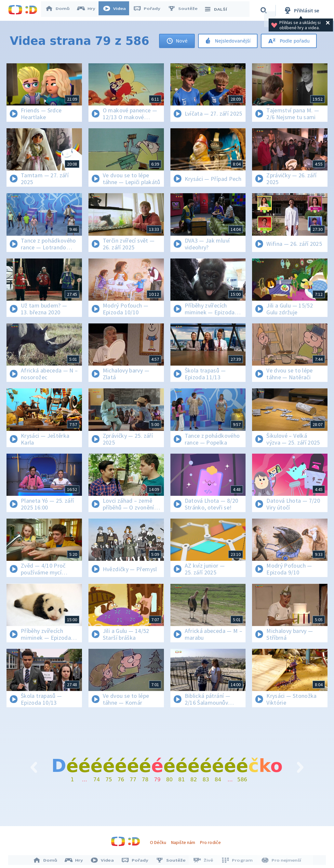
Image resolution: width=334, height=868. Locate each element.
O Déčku (158, 842)
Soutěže (186, 10)
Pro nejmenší (280, 861)
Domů (60, 10)
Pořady (150, 10)
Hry (89, 10)
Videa (117, 10)
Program (237, 861)
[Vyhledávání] (265, 10)
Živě (204, 861)
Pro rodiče (210, 842)
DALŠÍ (218, 10)
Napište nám (183, 842)
